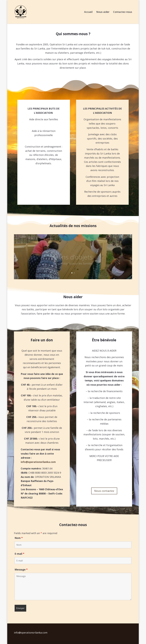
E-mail (19, 554)
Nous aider (103, 12)
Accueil (88, 12)
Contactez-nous (123, 12)
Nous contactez (104, 491)
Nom (19, 538)
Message (21, 569)
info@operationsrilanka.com (38, 462)
